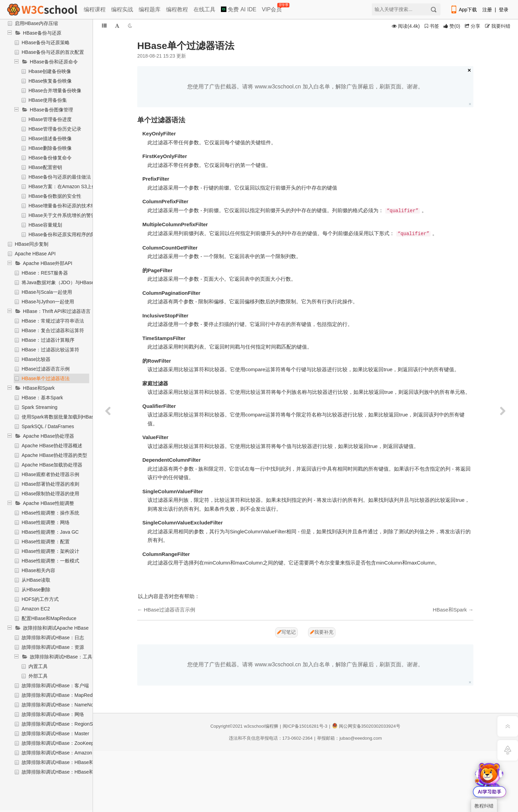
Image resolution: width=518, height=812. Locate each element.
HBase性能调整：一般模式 (50, 561)
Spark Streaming (39, 407)
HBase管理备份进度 (50, 119)
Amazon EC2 (36, 609)
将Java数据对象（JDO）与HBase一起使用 (68, 282)
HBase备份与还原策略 (46, 43)
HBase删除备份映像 (50, 148)
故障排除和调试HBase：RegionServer (63, 724)
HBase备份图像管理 (51, 110)
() (452, 26)
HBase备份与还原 (42, 33)
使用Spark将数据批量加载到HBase (59, 417)
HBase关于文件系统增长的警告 (62, 215)
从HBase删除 (36, 590)
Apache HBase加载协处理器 (52, 465)
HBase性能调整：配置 (46, 542)
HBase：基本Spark (42, 398)
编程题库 (150, 9)
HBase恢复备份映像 (50, 81)
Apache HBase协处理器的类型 (54, 455)
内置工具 (38, 666)
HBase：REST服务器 (45, 273)
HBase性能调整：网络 (46, 522)
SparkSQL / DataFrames (48, 426)
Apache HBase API (35, 254)
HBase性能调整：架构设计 (50, 551)
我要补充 (322, 632)
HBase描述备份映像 (50, 138)
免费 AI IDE (239, 9)
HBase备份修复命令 (50, 158)
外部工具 (38, 676)
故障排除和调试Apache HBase (56, 628)
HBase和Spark (39, 388)
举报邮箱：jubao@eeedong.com (349, 738)
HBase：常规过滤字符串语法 (53, 321)
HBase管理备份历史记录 (55, 129)
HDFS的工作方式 (40, 599)
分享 (473, 26)
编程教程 (177, 9)
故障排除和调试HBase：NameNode (60, 705)
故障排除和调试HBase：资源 (53, 647)
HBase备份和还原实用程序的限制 (64, 234)
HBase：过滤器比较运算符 (50, 350)
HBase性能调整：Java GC (50, 532)
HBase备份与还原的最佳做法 (60, 177)
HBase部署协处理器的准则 (50, 484)
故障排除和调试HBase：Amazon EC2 (62, 753)
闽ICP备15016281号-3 (305, 726)
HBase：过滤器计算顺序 (48, 340)
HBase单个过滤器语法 (46, 378)
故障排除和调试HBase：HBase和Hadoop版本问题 (76, 762)
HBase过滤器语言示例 (46, 369)
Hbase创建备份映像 (50, 71)
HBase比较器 (36, 359)
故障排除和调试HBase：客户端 (55, 686)
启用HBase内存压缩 (36, 23)
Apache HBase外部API (48, 263)
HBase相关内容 (38, 570)
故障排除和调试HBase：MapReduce (61, 695)
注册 (487, 10)
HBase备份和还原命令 (54, 62)
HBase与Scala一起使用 (47, 292)
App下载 (463, 10)
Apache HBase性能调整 (49, 503)
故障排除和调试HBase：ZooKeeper (60, 743)
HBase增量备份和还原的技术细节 (64, 206)
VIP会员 (272, 8)
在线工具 (204, 9)
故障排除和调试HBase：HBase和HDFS (64, 772)
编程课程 (95, 9)
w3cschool (254, 726)
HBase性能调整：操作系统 (50, 513)
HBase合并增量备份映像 (55, 90)
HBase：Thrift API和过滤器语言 (57, 311)
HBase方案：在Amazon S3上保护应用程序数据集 (82, 186)
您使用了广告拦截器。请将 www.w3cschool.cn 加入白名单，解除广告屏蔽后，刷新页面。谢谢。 (305, 87)
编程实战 (122, 9)
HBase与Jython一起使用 (48, 302)
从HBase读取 (36, 580)
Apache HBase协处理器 (49, 436)
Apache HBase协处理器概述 (52, 446)
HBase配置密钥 (45, 167)
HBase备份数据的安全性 (55, 196)
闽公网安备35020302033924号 (366, 726)
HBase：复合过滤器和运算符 (53, 330)
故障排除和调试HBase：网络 (53, 714)
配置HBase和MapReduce (49, 618)
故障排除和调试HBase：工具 (61, 657)
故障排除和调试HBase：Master (55, 734)
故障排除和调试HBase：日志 (53, 638)
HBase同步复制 (32, 244)
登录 (504, 10)
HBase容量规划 (45, 225)
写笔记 (286, 632)
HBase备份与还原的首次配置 (53, 52)
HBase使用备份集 (48, 100)
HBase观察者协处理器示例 (50, 474)
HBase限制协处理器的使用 (50, 494)
